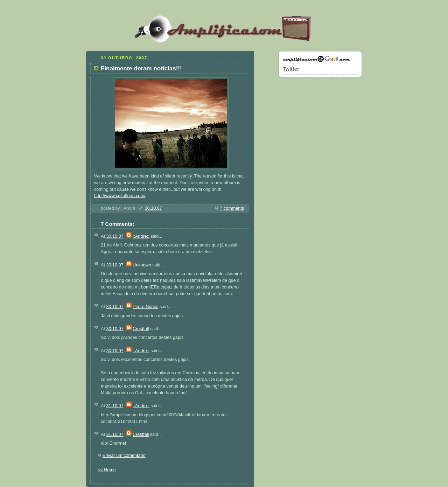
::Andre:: (141, 236)
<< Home (107, 470)
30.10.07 (153, 208)
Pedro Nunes (146, 307)
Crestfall (141, 329)
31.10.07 (115, 406)
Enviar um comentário (124, 455)
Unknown (142, 265)
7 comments (232, 208)
